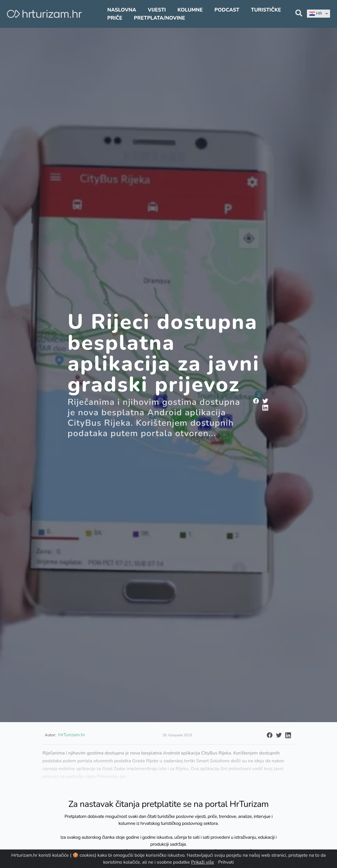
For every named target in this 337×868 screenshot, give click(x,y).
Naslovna (122, 10)
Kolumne (190, 10)
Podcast (227, 10)
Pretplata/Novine (160, 18)
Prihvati (226, 862)
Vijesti (157, 10)
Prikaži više (203, 862)
